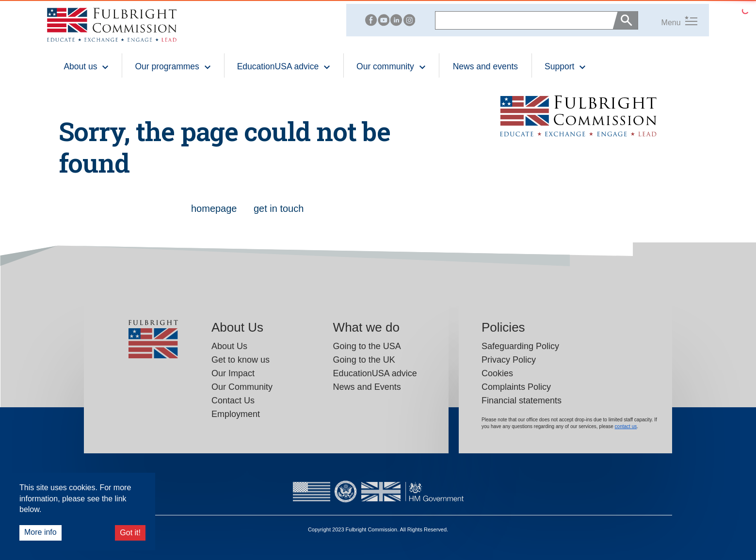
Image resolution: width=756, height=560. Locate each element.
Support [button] (565, 66)
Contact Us (233, 400)
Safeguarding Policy (520, 346)
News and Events (367, 387)
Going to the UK (364, 360)
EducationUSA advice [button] (284, 66)
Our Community (242, 387)
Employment (236, 414)
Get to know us (241, 360)
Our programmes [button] (173, 66)
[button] (668, 20)
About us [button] (86, 66)
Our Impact (233, 373)
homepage (215, 208)
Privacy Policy (509, 360)
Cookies (497, 373)
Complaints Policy (516, 387)
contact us (626, 426)
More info (40, 532)
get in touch (279, 208)
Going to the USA (367, 346)
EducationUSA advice (375, 373)
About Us (229, 346)
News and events (485, 66)
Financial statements (522, 400)
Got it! (130, 533)
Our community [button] (391, 66)
